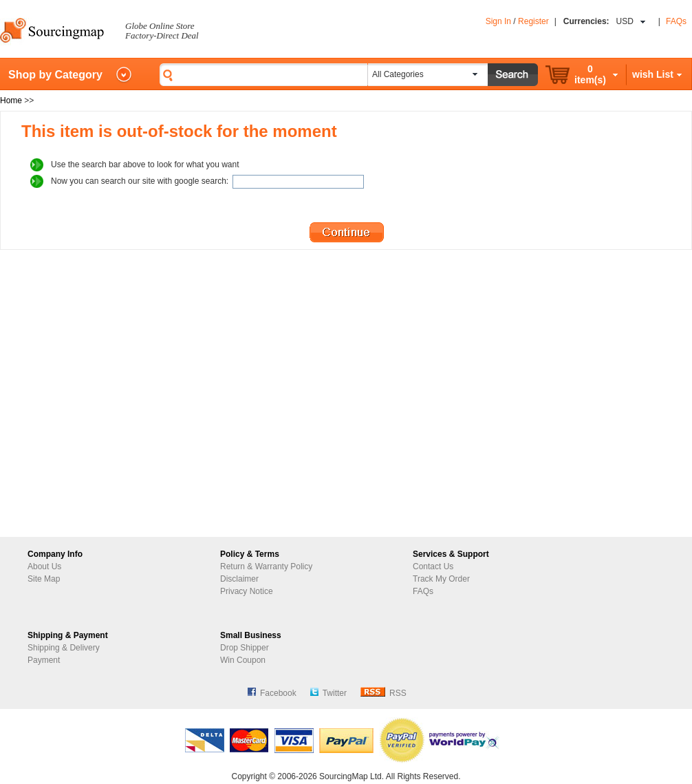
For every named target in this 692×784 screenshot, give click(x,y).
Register (533, 21)
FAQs (676, 21)
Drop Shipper (245, 648)
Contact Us (433, 566)
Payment (44, 660)
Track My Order (441, 579)
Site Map (44, 579)
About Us (44, 566)
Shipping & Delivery (64, 648)
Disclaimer (239, 579)
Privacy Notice (247, 591)
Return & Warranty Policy (266, 566)
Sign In (498, 21)
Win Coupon (243, 660)
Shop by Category (55, 75)
